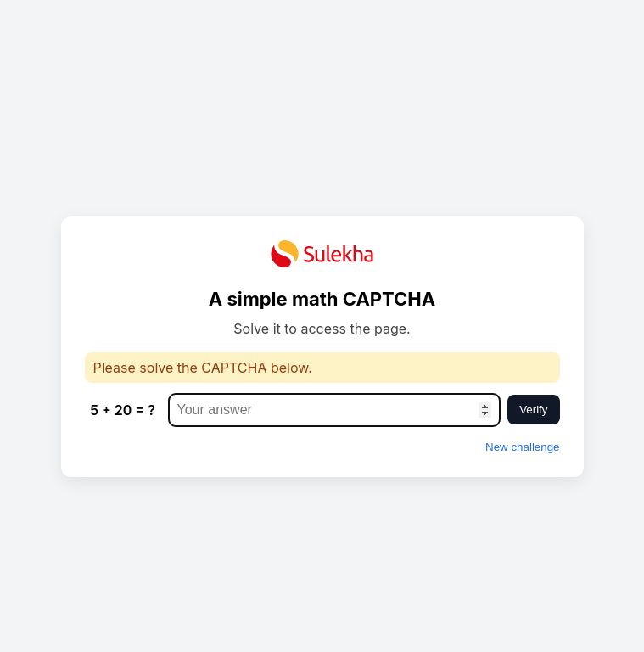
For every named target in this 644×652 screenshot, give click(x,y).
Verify (533, 410)
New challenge (522, 447)
